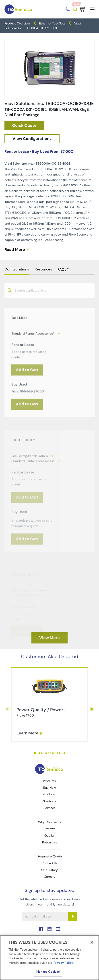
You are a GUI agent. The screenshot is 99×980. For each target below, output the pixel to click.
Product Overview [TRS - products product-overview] (17, 23)
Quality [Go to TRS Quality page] (49, 835)
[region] (49, 958)
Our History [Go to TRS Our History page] (49, 870)
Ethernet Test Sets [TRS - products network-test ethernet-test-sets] (52, 23)
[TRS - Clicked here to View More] (49, 638)
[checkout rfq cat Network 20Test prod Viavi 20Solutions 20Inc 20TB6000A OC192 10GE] (24, 126)
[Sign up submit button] (73, 916)
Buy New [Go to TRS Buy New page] (50, 788)
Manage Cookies (48, 972)
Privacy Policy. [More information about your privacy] (64, 963)
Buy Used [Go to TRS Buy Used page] (50, 794)
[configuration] (32, 139)
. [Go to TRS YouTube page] (58, 929)
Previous (7, 709)
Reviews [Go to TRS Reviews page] (49, 829)
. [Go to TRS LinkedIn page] (49, 929)
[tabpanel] (49, 722)
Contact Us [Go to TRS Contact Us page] (49, 863)
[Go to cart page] (83, 9)
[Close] (92, 942)
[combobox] (49, 306)
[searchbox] (33, 306)
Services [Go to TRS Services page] (49, 808)
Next (92, 709)
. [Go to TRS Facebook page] (41, 929)
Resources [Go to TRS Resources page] (50, 842)
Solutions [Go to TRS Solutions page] (49, 801)
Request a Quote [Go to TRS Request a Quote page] (50, 856)
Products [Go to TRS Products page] (49, 781)
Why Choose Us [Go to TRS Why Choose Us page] (50, 822)
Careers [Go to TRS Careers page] (50, 877)
